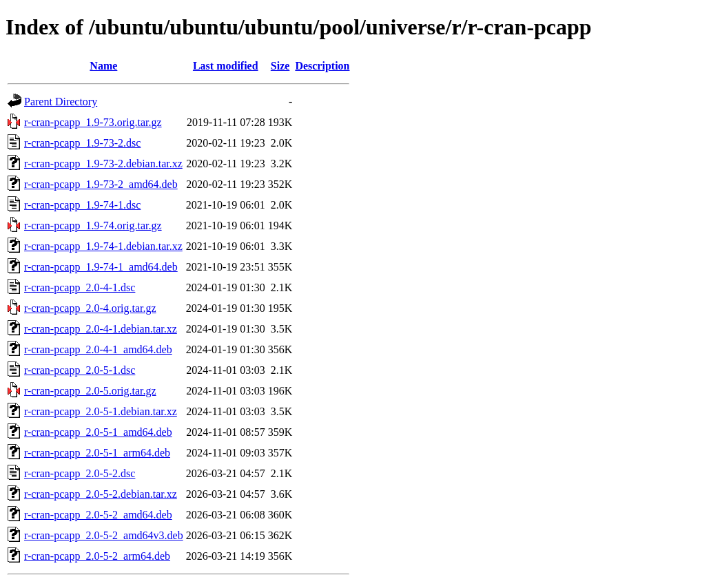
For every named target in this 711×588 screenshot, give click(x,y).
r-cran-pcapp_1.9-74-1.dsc (82, 205)
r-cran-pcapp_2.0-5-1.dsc (80, 370)
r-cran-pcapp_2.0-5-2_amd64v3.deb (104, 535)
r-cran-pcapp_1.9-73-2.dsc (82, 143)
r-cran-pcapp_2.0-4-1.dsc (80, 287)
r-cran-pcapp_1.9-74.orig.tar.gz (93, 225)
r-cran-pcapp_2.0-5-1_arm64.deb (97, 453)
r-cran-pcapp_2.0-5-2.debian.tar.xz (101, 494)
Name (103, 66)
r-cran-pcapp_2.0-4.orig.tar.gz (90, 308)
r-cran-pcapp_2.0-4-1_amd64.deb (98, 349)
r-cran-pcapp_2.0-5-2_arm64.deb (97, 556)
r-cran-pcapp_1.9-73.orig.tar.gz (93, 122)
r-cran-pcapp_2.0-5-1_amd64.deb (98, 432)
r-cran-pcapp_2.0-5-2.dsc (80, 473)
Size (280, 66)
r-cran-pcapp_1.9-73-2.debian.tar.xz (103, 164)
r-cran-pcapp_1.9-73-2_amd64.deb (101, 184)
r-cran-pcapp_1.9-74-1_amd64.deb (101, 267)
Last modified (226, 66)
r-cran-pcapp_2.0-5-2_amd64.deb (98, 515)
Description (322, 66)
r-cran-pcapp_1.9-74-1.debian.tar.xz (103, 246)
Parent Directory (61, 102)
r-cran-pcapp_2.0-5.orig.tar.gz (90, 391)
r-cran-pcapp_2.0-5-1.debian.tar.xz (101, 411)
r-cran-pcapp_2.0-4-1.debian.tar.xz (101, 329)
